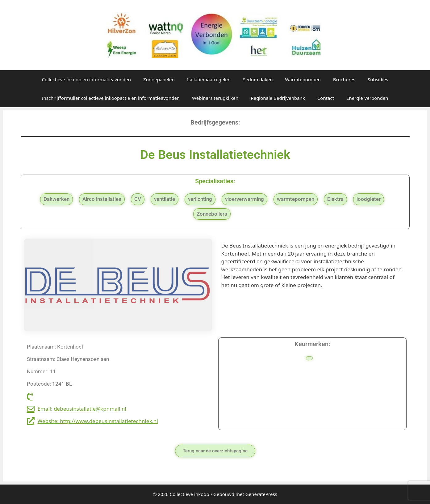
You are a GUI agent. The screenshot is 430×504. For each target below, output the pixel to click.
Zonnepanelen (159, 79)
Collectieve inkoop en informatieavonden (87, 79)
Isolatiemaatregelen (209, 79)
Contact (326, 98)
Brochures (344, 79)
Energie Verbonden (367, 98)
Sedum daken (258, 79)
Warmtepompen (303, 79)
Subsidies (378, 79)
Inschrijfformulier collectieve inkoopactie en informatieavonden (111, 98)
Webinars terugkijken (215, 98)
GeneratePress (261, 494)
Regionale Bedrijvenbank (278, 98)
